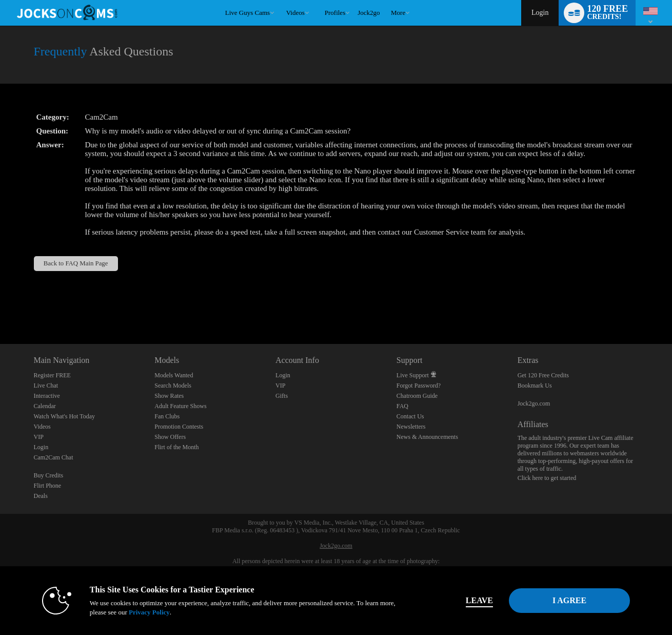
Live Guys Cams (248, 13)
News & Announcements (427, 437)
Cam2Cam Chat (54, 457)
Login (540, 13)
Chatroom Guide (417, 396)
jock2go (369, 13)
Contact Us (410, 416)
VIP (39, 437)
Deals (41, 496)
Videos (295, 13)
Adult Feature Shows (180, 406)
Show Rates (169, 396)
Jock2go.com (534, 403)
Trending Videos (281, 0)
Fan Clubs (167, 416)
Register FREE (52, 375)
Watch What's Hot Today (65, 416)
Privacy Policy (149, 612)
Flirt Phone (48, 486)
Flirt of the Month (176, 447)
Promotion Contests (179, 427)
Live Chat (46, 386)
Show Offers (170, 437)
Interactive (47, 396)
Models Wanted (174, 375)
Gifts (282, 396)
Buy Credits (49, 475)
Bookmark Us (535, 386)
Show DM (0, 306)
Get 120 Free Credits (543, 375)
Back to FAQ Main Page (76, 263)
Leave (479, 600)
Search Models (173, 386)
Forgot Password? (419, 386)
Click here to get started (547, 478)
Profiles (335, 13)
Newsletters (411, 427)
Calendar (45, 406)
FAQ (402, 406)
